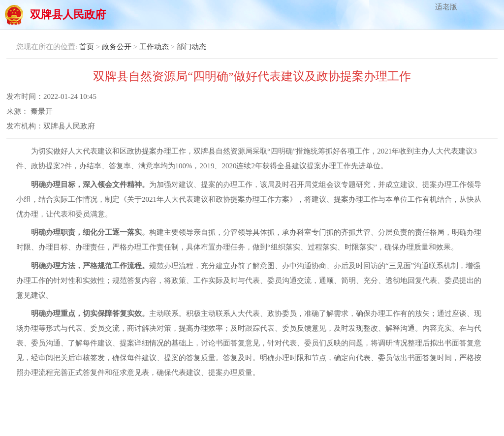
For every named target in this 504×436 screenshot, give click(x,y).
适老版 (446, 7)
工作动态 (154, 47)
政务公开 (117, 47)
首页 (87, 47)
